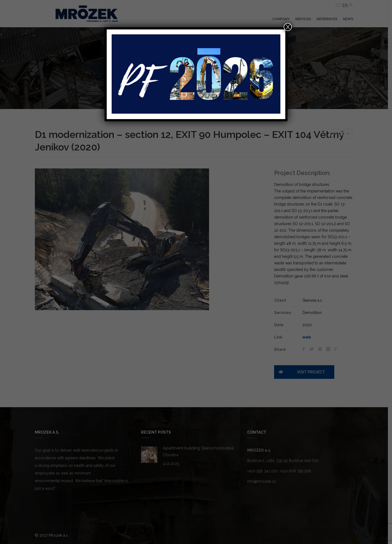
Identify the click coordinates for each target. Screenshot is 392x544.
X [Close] (288, 27)
